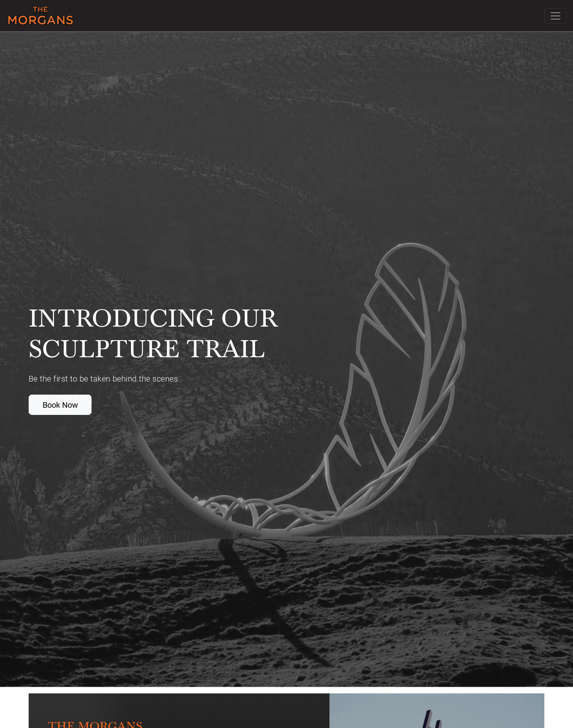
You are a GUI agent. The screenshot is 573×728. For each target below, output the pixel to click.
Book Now (60, 405)
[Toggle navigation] (555, 16)
